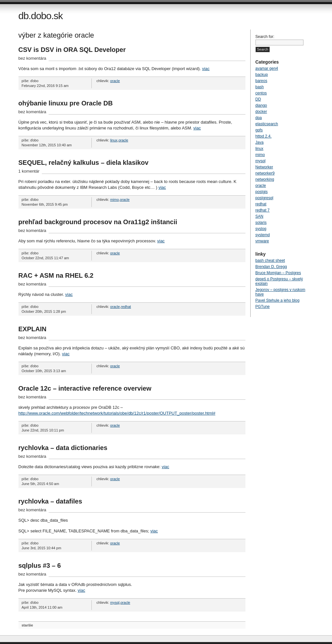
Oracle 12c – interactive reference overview (85, 388)
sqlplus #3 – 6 (40, 565)
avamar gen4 (267, 68)
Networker (264, 167)
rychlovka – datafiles (50, 501)
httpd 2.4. (264, 136)
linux (114, 140)
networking (265, 179)
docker (261, 112)
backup (262, 75)
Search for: (265, 37)
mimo (115, 200)
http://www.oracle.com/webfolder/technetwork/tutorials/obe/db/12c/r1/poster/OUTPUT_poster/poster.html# (117, 413)
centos (261, 93)
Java (260, 142)
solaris (261, 223)
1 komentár (29, 171)
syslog (261, 229)
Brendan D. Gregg (271, 267)
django (261, 105)
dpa (259, 118)
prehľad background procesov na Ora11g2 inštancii (98, 222)
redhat (126, 307)
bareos (261, 81)
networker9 (265, 173)
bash (260, 87)
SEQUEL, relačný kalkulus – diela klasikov (83, 163)
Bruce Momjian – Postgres (278, 273)
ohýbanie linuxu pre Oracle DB (66, 103)
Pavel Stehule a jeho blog (278, 300)
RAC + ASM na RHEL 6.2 (56, 275)
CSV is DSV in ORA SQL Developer (72, 50)
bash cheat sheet (270, 261)
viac (206, 69)
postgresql (264, 198)
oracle (115, 81)
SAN (260, 216)
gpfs (259, 130)
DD (258, 99)
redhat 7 (263, 210)
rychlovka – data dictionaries (63, 448)
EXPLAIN (33, 329)
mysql (115, 602)
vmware (262, 241)
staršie (27, 625)
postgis (262, 192)
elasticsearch (267, 124)
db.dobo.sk (41, 16)
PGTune (263, 307)
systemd (263, 235)
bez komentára (32, 58)
